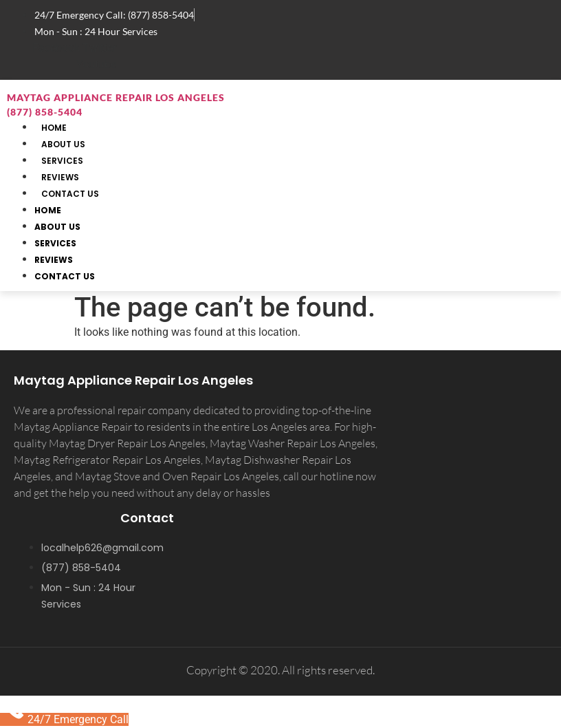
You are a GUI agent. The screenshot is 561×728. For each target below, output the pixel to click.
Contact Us (70, 194)
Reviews (54, 260)
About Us (57, 227)
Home (48, 210)
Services (55, 243)
